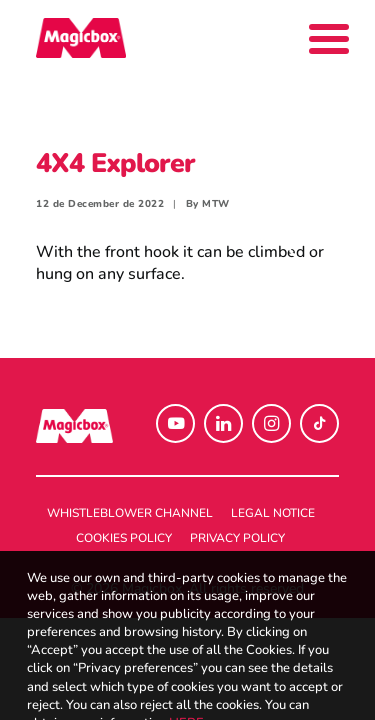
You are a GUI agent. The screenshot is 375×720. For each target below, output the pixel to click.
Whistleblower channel (130, 513)
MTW (216, 204)
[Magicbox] (81, 38)
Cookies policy (124, 538)
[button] (175, 423)
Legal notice (273, 513)
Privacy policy (237, 538)
